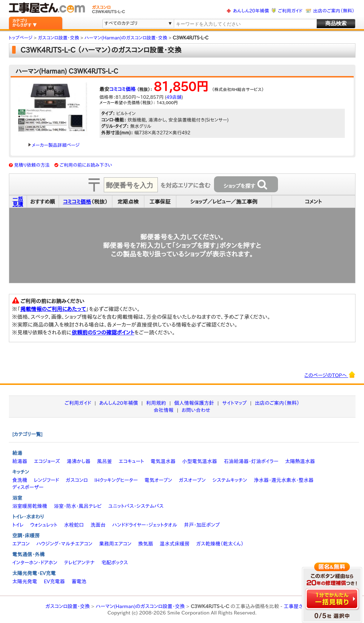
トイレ (18, 525)
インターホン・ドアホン (35, 563)
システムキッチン (230, 480)
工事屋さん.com (301, 606)
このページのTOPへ (330, 375)
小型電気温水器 (200, 461)
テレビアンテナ (79, 563)
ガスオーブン (192, 480)
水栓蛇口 (74, 525)
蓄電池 (79, 581)
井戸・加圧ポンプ (202, 525)
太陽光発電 (25, 581)
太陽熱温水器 (300, 461)
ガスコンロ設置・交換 (68, 606)
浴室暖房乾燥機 (30, 506)
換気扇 (145, 544)
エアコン (21, 544)
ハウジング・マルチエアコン (64, 544)
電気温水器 (163, 461)
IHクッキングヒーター (116, 480)
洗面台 (98, 525)
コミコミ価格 (123, 89)
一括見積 (18, 202)
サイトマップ (234, 403)
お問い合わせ (196, 410)
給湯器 (20, 461)
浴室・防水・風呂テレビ (78, 506)
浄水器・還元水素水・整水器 (284, 480)
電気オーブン (158, 480)
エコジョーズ (47, 461)
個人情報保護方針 (194, 403)
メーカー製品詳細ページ (54, 145)
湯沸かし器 (78, 461)
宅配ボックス (115, 563)
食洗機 (20, 480)
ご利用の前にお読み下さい (86, 165)
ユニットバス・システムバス (136, 506)
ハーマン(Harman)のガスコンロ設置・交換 (140, 606)
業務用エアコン (115, 544)
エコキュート (131, 461)
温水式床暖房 (175, 544)
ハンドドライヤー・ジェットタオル (145, 525)
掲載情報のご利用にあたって (53, 309)
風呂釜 (105, 461)
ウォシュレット (44, 525)
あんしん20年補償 (251, 11)
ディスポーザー (28, 487)
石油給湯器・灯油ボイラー (251, 461)
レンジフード (46, 480)
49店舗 (174, 97)
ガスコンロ (77, 480)
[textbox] (245, 24)
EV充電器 (54, 581)
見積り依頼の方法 (32, 165)
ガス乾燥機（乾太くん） (220, 544)
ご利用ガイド (290, 11)
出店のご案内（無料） (334, 11)
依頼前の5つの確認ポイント (103, 332)
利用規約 (156, 403)
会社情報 (164, 410)
